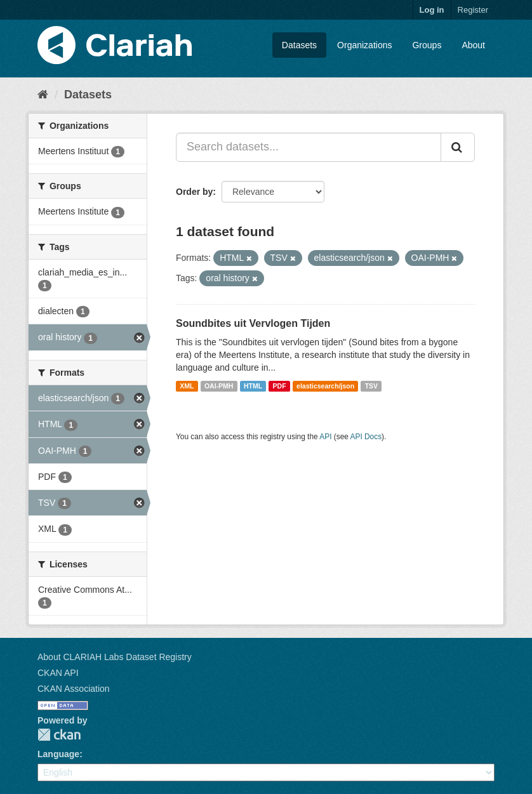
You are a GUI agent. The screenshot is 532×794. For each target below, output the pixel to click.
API (325, 437)
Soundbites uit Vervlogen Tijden (253, 323)
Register (473, 10)
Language (58, 754)
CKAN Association (74, 689)
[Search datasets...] (309, 147)
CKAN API (58, 673)
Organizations (364, 45)
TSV (371, 386)
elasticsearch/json (325, 386)
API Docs (366, 437)
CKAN (59, 735)
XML (187, 386)
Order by (194, 192)
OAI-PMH (219, 386)
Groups (427, 45)
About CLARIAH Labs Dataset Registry (115, 657)
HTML (253, 386)
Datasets (299, 45)
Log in (432, 10)
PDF (280, 386)
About (473, 45)
